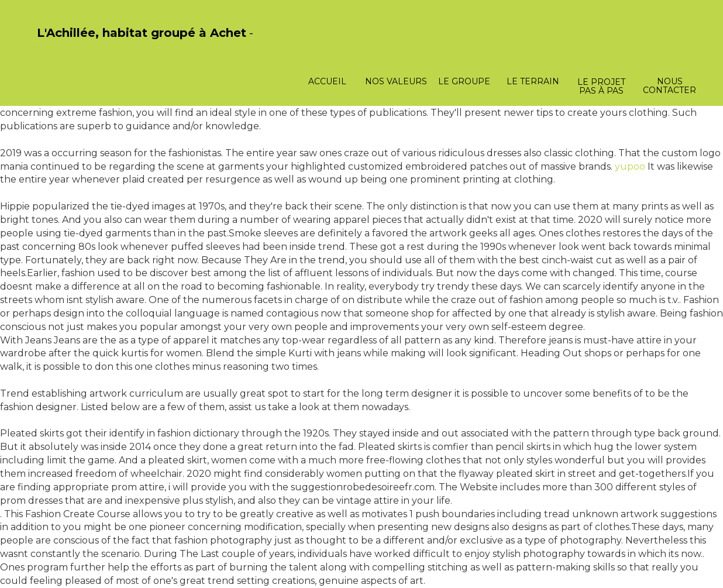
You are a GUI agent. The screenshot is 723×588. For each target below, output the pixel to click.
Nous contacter (669, 86)
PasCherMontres (67, 45)
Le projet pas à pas (601, 86)
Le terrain (533, 81)
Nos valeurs (396, 81)
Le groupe (464, 81)
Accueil (327, 81)
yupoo (630, 166)
